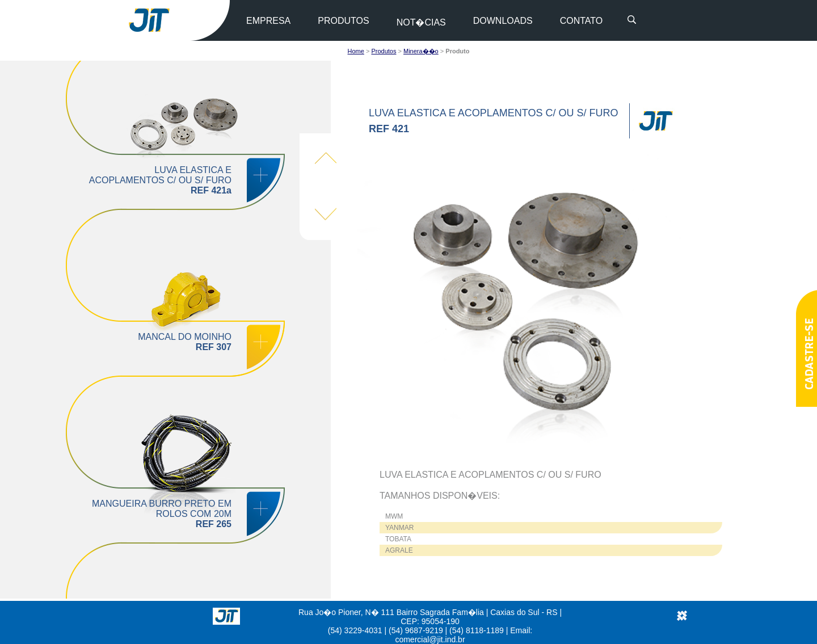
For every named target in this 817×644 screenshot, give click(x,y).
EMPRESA (268, 21)
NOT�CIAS (421, 22)
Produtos (384, 51)
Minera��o (421, 51)
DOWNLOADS (503, 21)
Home (356, 51)
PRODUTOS (343, 21)
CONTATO (582, 21)
